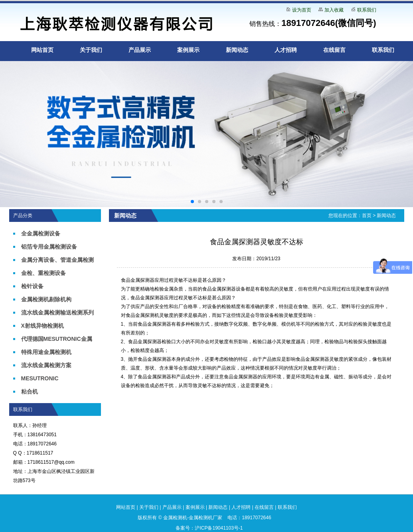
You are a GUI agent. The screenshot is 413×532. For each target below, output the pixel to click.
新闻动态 (237, 50)
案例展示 (188, 50)
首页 (367, 216)
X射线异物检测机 (42, 326)
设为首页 (302, 10)
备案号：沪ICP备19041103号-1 (209, 528)
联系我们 (367, 10)
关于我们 (91, 50)
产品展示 (140, 50)
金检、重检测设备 (43, 273)
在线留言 (334, 50)
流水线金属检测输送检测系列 (57, 312)
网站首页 (42, 50)
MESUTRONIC (40, 378)
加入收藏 (334, 10)
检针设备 (32, 286)
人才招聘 (286, 50)
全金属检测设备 (41, 233)
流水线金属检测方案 (46, 365)
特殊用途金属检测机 (46, 352)
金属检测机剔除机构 (46, 299)
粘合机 (30, 392)
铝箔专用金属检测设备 (49, 247)
